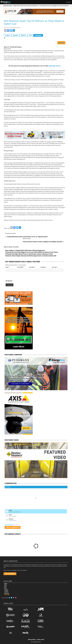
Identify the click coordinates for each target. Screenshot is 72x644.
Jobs (5, 588)
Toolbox (6, 590)
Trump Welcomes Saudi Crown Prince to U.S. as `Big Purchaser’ (27, 237)
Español (15, 35)
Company (43, 267)
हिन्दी (30, 35)
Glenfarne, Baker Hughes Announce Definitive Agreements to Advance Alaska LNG (31, 256)
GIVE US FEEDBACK (10, 574)
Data (5, 586)
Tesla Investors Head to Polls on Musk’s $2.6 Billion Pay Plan (43, 242)
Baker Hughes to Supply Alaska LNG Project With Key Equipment (21, 6)
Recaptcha (9, 281)
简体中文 (24, 35)
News (6, 585)
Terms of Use (40, 639)
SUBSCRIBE (7, 594)
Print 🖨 (61, 43)
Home (6, 583)
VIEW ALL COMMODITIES (13, 527)
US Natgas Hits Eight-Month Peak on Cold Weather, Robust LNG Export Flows (29, 254)
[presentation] (16, 276)
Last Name (32, 267)
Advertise (7, 593)
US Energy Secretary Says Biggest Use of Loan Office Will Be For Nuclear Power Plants (32, 252)
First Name (21, 267)
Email (7, 267)
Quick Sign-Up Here (55, 66)
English (8, 35)
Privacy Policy (32, 639)
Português (38, 35)
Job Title (55, 267)
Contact (6, 592)
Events (6, 589)
